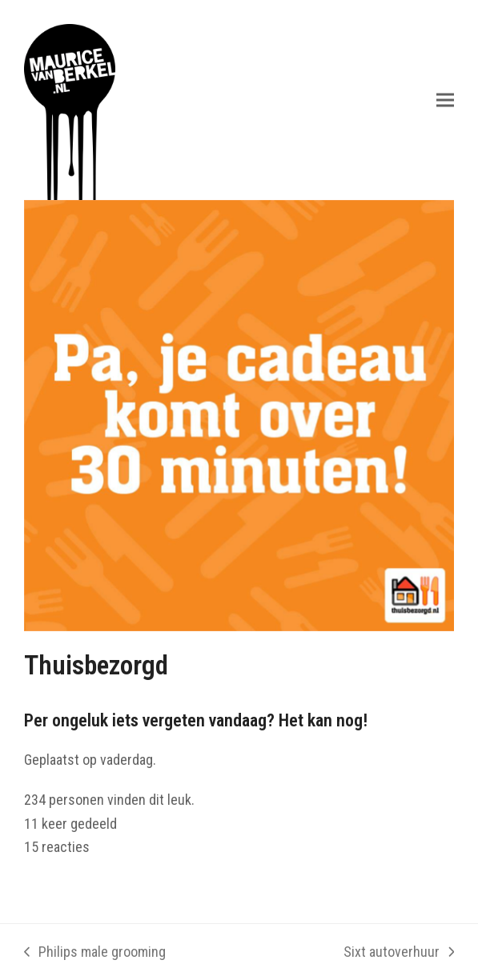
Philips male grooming (95, 954)
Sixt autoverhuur (399, 954)
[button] (445, 100)
